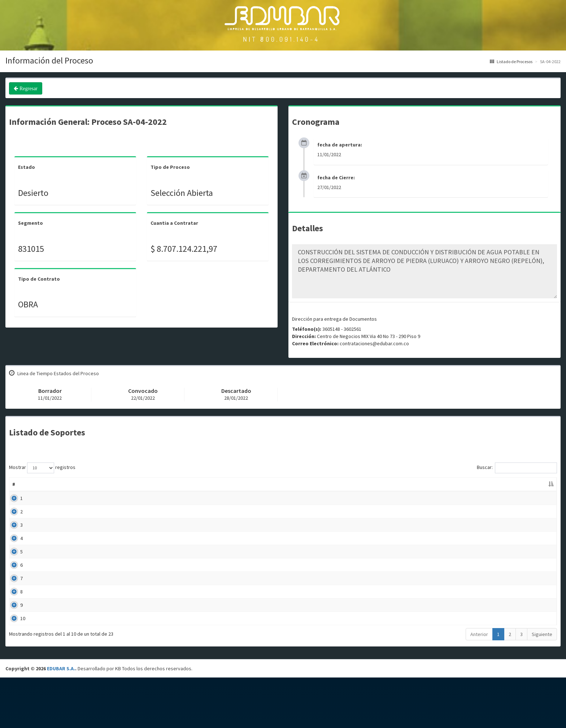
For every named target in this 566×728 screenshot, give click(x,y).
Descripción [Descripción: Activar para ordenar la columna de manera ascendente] (208, 484)
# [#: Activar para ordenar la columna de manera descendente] (14, 484)
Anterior (479, 685)
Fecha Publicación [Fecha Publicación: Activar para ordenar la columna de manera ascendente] (380, 484)
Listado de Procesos (511, 62)
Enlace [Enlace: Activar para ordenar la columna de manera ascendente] (499, 484)
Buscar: (517, 468)
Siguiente (542, 685)
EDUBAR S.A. (61, 719)
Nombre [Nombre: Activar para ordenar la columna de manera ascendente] (40, 484)
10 (15, 664)
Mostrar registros (42, 468)
